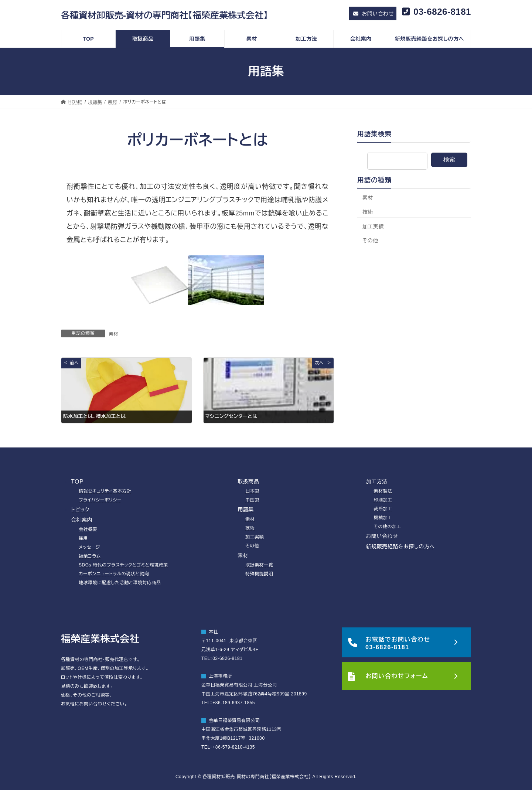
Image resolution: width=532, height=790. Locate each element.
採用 (83, 538)
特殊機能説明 (259, 574)
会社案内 (82, 520)
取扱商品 (248, 481)
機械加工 (383, 518)
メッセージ (89, 547)
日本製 (252, 491)
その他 (370, 241)
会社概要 (88, 529)
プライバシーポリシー (100, 500)
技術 (368, 212)
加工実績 (373, 227)
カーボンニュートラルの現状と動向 (114, 574)
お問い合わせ (382, 536)
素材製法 (383, 491)
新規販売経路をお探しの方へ (400, 546)
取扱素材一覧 (259, 565)
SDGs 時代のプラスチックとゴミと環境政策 (123, 565)
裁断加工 (383, 509)
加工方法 (377, 481)
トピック (80, 510)
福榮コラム (90, 556)
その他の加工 (388, 527)
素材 (114, 334)
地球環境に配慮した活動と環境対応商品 (120, 583)
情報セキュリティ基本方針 (105, 491)
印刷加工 (383, 500)
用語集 (246, 510)
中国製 (252, 500)
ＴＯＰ (77, 481)
